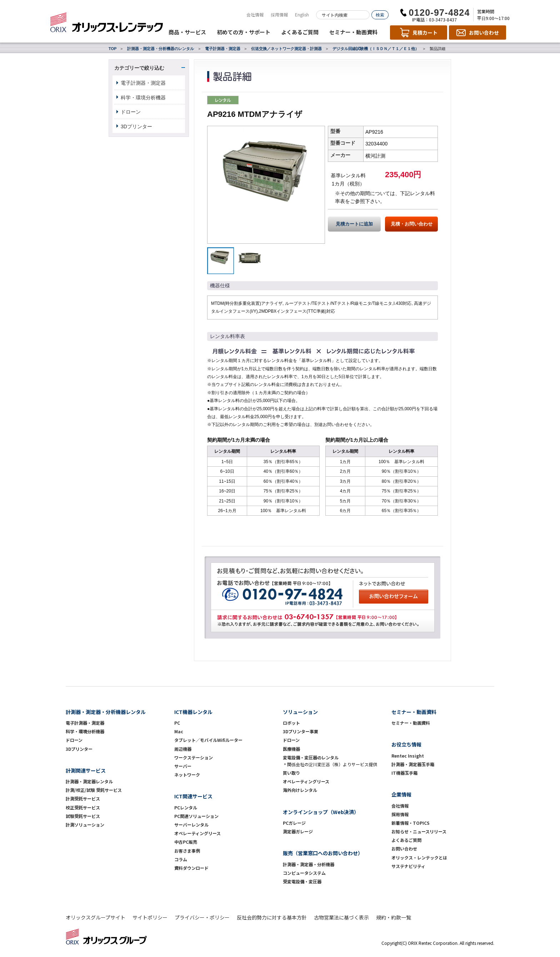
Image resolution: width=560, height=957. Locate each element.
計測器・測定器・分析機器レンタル (106, 712)
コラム (181, 859)
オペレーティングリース (197, 833)
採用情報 (279, 14)
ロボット (291, 723)
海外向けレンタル (302, 790)
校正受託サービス (83, 807)
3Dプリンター (136, 127)
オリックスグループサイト (96, 917)
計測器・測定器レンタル (89, 781)
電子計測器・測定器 (223, 49)
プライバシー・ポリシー (202, 917)
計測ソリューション (85, 825)
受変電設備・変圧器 (302, 881)
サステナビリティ (408, 866)
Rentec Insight (408, 756)
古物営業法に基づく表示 (341, 917)
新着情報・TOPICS (411, 823)
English (302, 14)
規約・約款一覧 (394, 917)
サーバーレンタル (191, 825)
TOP (112, 49)
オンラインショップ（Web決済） (321, 812)
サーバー (183, 766)
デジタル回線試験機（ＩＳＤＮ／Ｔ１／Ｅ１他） (376, 49)
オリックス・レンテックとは (419, 857)
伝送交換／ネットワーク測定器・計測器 (286, 49)
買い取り (291, 773)
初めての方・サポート (244, 32)
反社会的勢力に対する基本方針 (272, 917)
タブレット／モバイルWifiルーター (208, 740)
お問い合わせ (404, 849)
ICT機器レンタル (193, 712)
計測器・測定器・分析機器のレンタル (161, 49)
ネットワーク (187, 775)
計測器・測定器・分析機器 (309, 864)
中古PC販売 (186, 842)
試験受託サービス (83, 816)
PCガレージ (294, 823)
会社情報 (255, 14)
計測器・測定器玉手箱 (413, 764)
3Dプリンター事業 (301, 731)
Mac (179, 731)
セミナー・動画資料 (353, 32)
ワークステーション (194, 757)
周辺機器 (183, 749)
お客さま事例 (187, 851)
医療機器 (291, 749)
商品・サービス (187, 32)
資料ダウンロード (191, 868)
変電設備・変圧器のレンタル (311, 757)
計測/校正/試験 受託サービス (94, 790)
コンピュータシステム (304, 873)
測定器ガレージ (298, 831)
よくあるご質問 (300, 32)
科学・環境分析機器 (143, 98)
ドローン (131, 112)
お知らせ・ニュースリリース (419, 831)
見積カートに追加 (354, 224)
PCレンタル (186, 807)
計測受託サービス (83, 799)
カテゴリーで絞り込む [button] (139, 68)
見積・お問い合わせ (412, 224)
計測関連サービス (86, 770)
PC (177, 723)
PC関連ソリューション (196, 816)
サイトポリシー (150, 917)
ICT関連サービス (193, 796)
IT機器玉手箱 (404, 773)
